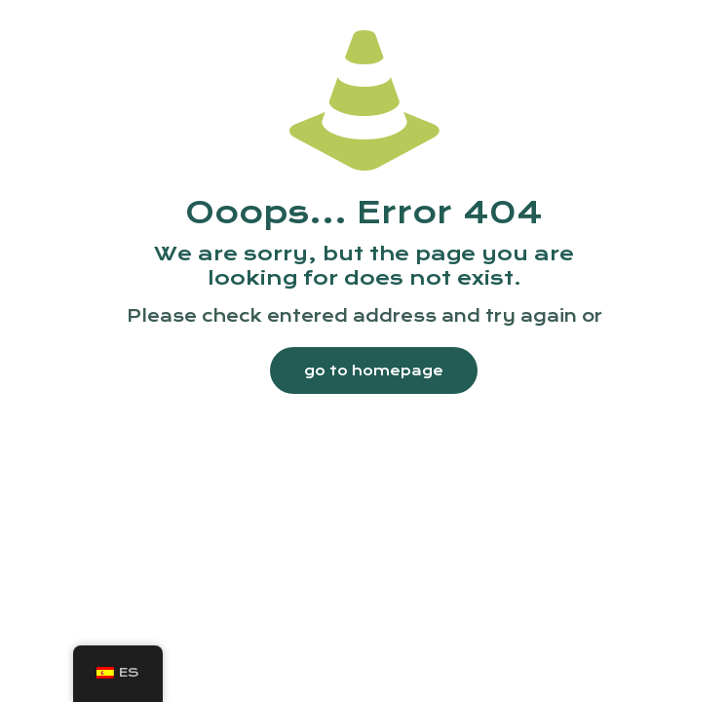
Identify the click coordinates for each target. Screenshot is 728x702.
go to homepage (374, 370)
